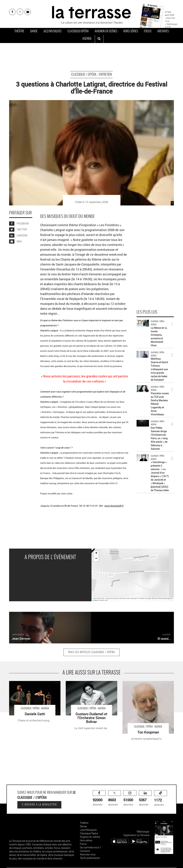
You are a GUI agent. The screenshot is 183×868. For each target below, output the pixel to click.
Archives (163, 31)
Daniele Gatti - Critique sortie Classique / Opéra (32, 685)
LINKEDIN (18, 235)
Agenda (87, 39)
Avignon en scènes (106, 31)
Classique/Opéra (78, 31)
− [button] (96, 559)
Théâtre (19, 31)
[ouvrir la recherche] (99, 39)
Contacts (85, 851)
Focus (148, 31)
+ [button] (96, 553)
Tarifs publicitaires (90, 858)
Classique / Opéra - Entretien (91, 75)
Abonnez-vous (88, 854)
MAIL (16, 241)
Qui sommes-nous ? (90, 847)
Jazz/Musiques (52, 31)
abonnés (99, 798)
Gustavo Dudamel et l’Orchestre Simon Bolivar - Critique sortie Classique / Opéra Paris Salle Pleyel (89, 687)
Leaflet (94, 598)
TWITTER (18, 229)
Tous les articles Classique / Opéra (91, 652)
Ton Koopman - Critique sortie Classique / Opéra (146, 685)
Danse (34, 31)
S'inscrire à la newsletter (39, 805)
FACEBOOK (19, 223)
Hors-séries (131, 31)
